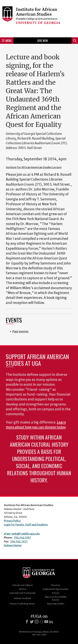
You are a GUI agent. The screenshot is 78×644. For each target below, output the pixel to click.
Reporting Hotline (56, 604)
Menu (7, 41)
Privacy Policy (12, 521)
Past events (20, 331)
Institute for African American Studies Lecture (34, 167)
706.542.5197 (22, 538)
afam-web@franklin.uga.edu (22, 534)
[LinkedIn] (51, 622)
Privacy (56, 593)
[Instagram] (37, 622)
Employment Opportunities (56, 589)
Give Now (43, 41)
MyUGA (22, 589)
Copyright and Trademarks (22, 593)
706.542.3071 (19, 541)
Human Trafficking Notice (22, 604)
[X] (32, 622)
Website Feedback (22, 598)
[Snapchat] (41, 622)
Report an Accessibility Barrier (56, 598)
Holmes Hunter (13, 545)
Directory (56, 585)
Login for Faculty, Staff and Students (26, 525)
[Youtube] (46, 622)
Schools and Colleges (22, 585)
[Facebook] (27, 622)
